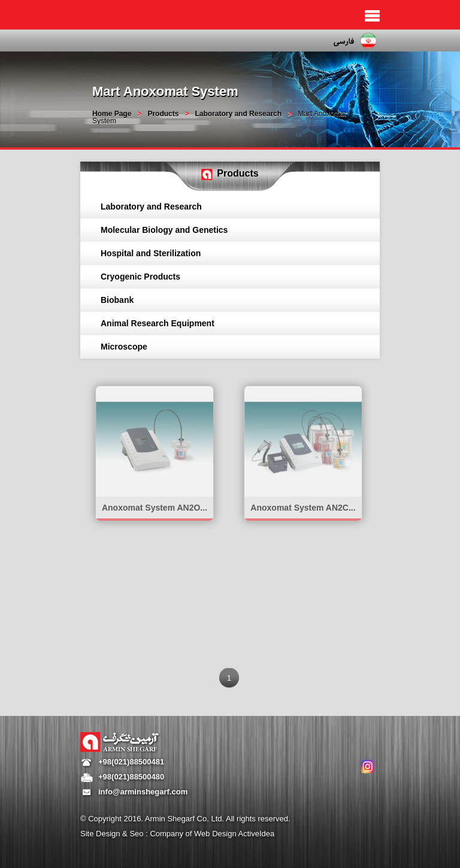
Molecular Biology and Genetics (164, 230)
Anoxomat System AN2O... (155, 508)
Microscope (124, 347)
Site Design (101, 834)
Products (163, 114)
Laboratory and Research (238, 114)
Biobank (117, 300)
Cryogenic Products (140, 277)
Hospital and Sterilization (151, 253)
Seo (137, 834)
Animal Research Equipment (158, 323)
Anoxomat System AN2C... (303, 508)
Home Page (112, 114)
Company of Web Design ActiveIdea (212, 834)
